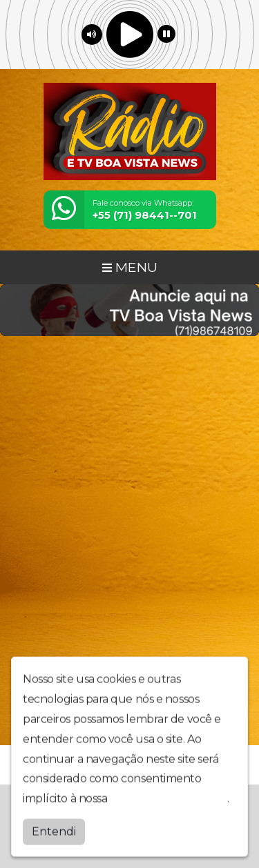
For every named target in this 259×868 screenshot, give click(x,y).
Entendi (54, 828)
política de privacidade (169, 796)
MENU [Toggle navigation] (130, 267)
